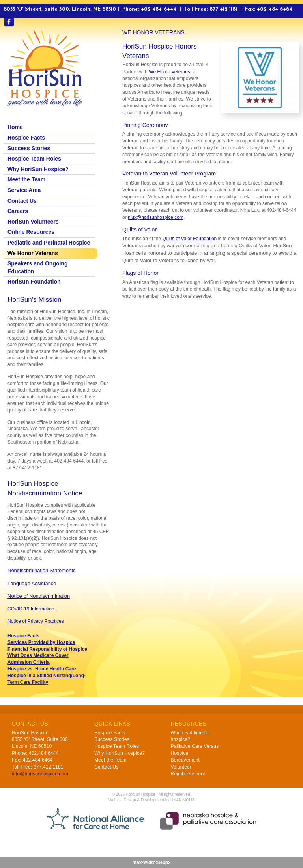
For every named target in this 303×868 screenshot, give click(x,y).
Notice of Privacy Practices (36, 621)
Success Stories (29, 148)
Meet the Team (26, 179)
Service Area (24, 190)
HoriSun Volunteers (33, 222)
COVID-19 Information (31, 609)
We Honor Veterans (169, 72)
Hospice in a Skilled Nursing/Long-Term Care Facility (47, 679)
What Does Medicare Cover (38, 655)
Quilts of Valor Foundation (189, 239)
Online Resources (31, 232)
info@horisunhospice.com (40, 774)
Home (15, 127)
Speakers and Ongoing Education (37, 267)
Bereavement (185, 760)
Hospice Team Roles (34, 159)
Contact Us (22, 201)
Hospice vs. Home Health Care (42, 669)
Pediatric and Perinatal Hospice (49, 243)
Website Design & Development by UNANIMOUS (151, 800)
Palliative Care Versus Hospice (195, 749)
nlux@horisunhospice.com (156, 217)
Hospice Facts (26, 138)
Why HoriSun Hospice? (38, 169)
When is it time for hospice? (191, 736)
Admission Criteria (29, 662)
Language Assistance (32, 583)
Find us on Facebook (9, 22)
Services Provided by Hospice (41, 642)
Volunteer (181, 767)
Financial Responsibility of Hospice (47, 649)
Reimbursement (188, 774)
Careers (18, 211)
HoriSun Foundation (34, 282)
